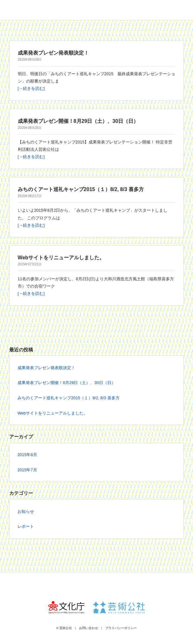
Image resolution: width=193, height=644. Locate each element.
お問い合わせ (89, 628)
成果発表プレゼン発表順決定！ (46, 368)
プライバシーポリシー (121, 628)
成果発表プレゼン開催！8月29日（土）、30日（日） (67, 383)
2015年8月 (27, 455)
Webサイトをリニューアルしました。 (53, 413)
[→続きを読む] (31, 88)
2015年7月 (27, 470)
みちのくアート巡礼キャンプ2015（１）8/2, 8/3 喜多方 (69, 398)
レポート (26, 526)
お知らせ (26, 511)
